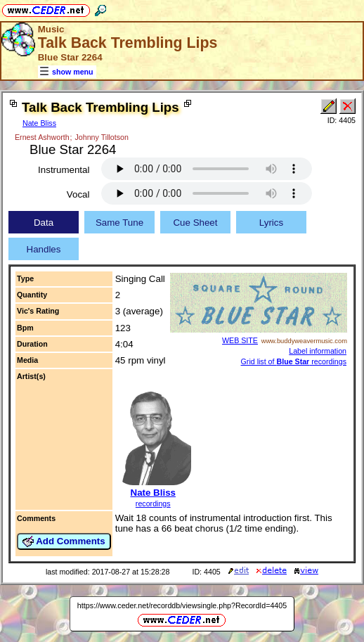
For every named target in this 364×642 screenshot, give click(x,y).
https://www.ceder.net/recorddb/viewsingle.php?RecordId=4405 (182, 605)
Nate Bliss (39, 123)
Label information (318, 351)
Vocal (78, 194)
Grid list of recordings (294, 361)
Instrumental (64, 170)
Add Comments (64, 541)
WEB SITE (240, 340)
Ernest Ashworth (42, 137)
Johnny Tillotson (102, 137)
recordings (153, 503)
